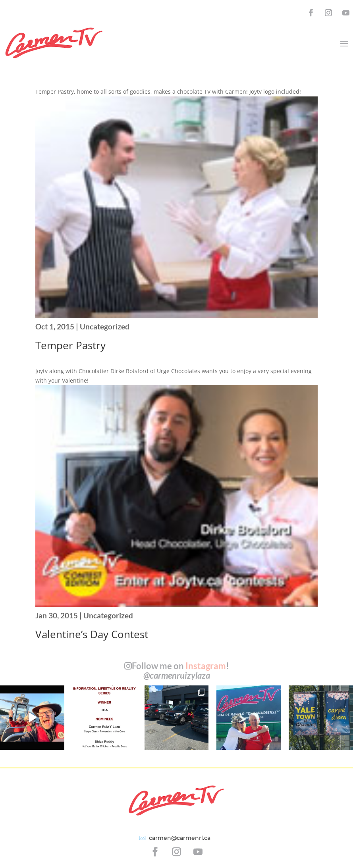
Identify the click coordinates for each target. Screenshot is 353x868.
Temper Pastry (70, 345)
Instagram (206, 666)
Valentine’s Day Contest (92, 634)
